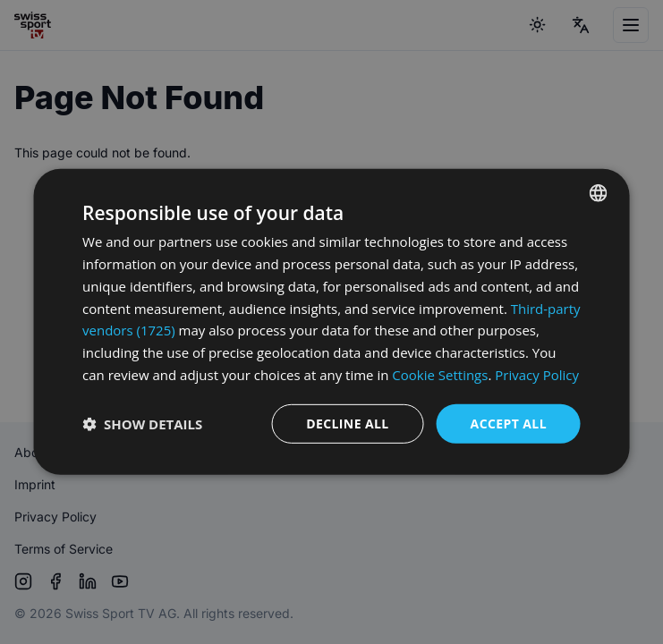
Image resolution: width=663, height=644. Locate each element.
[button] (142, 424)
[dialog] (331, 322)
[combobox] (599, 193)
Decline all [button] (347, 423)
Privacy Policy (537, 375)
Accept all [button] (509, 423)
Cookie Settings (440, 375)
